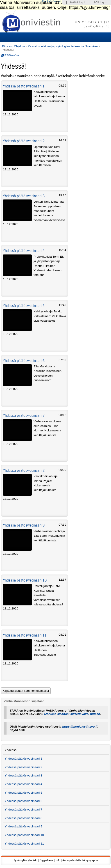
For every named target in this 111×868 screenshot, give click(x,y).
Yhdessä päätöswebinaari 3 (24, 196)
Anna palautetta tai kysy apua (80, 860)
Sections (28, 37)
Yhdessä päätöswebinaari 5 (24, 306)
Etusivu (7, 46)
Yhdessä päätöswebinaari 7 (24, 415)
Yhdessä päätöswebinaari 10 (25, 580)
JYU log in (100, 2)
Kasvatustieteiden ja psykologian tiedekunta (56, 46)
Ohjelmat (20, 46)
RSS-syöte (10, 55)
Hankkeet (92, 46)
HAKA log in (78, 2)
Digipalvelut (47, 860)
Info (58, 860)
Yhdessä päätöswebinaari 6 (24, 361)
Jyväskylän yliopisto (26, 860)
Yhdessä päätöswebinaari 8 (24, 470)
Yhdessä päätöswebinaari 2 (24, 141)
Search (82, 37)
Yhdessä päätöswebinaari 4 (24, 251)
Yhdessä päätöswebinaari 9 (24, 525)
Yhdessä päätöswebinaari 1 (24, 86)
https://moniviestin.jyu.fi (80, 727)
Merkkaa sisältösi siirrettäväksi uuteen (72, 714)
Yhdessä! (11, 750)
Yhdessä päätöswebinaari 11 (25, 635)
